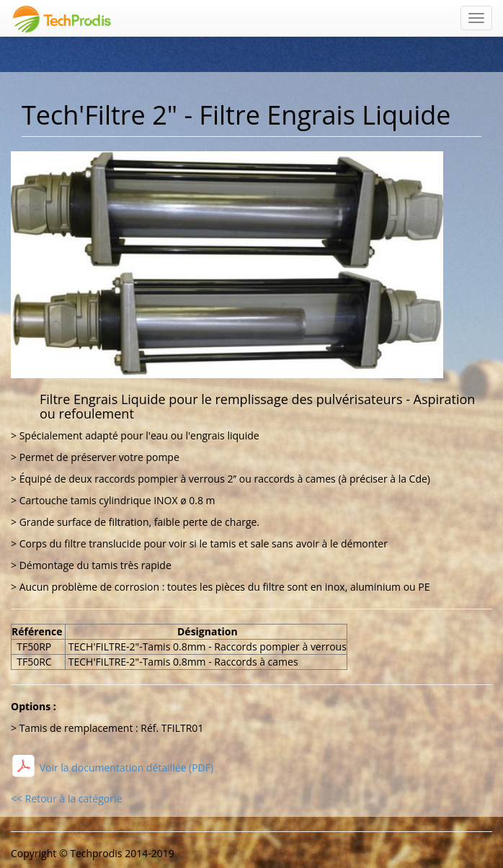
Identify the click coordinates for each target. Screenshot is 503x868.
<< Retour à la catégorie (66, 798)
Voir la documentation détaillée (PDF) (125, 768)
